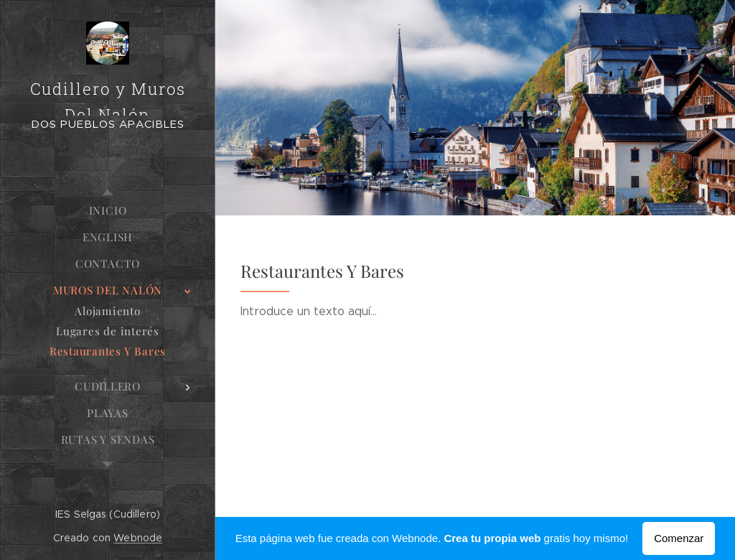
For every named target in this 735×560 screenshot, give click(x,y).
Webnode (138, 538)
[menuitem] (108, 211)
